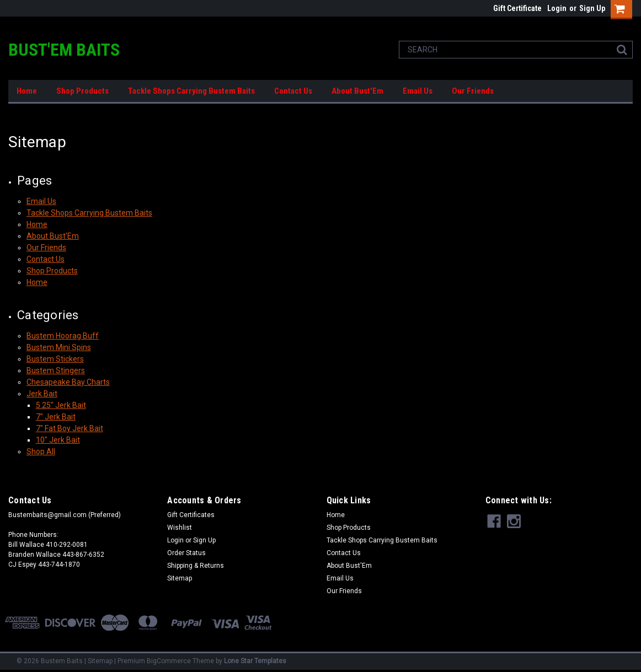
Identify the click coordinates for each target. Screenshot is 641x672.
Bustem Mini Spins (59, 347)
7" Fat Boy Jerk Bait (70, 428)
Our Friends (473, 91)
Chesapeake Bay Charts (68, 382)
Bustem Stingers (56, 370)
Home (27, 91)
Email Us (418, 91)
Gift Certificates (191, 515)
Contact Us (293, 91)
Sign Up (592, 8)
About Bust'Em (357, 91)
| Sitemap (98, 661)
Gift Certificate (517, 8)
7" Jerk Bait (56, 417)
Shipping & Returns (196, 566)
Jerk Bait (42, 394)
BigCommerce (169, 661)
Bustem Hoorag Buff (63, 336)
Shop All (41, 451)
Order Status (186, 553)
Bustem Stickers (55, 359)
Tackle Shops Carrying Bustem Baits (191, 91)
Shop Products (82, 91)
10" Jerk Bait (58, 440)
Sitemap (180, 578)
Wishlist (180, 528)
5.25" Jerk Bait (61, 405)
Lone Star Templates (255, 661)
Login (557, 8)
